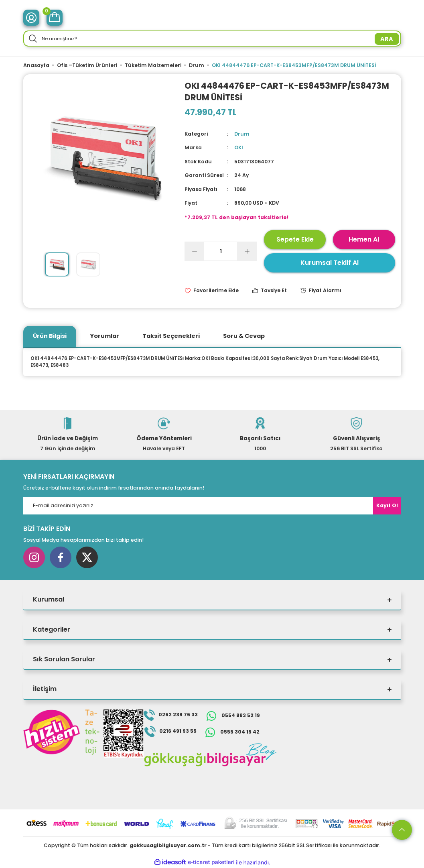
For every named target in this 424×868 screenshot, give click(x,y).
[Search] (212, 39)
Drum (242, 134)
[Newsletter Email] (212, 506)
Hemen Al (364, 239)
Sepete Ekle (295, 239)
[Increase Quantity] (247, 251)
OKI (239, 147)
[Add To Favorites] (212, 291)
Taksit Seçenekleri (171, 336)
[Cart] (55, 18)
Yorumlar (104, 336)
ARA (387, 39)
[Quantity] (221, 251)
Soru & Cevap (244, 336)
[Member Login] (31, 18)
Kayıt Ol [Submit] (387, 505)
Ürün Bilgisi (50, 336)
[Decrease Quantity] (195, 251)
